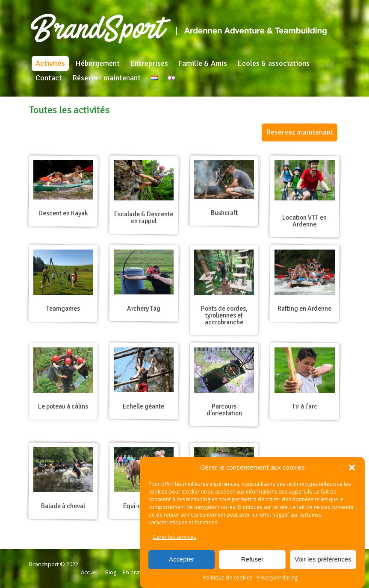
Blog (111, 572)
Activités (50, 63)
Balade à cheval (63, 506)
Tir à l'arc (305, 406)
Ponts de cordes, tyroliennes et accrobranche (224, 315)
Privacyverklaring (277, 578)
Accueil (90, 572)
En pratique (138, 572)
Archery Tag (144, 309)
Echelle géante (143, 406)
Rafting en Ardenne (304, 309)
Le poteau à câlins (63, 406)
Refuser (252, 559)
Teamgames (63, 309)
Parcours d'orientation (224, 410)
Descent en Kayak (63, 213)
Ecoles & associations (273, 63)
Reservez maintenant (300, 132)
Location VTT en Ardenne (304, 221)
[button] (352, 467)
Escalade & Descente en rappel (144, 218)
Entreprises (149, 63)
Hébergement (97, 63)
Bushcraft (224, 213)
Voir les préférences (323, 559)
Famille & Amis (203, 63)
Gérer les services (174, 537)
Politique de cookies (228, 578)
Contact (49, 78)
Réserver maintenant (106, 78)
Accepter (182, 559)
